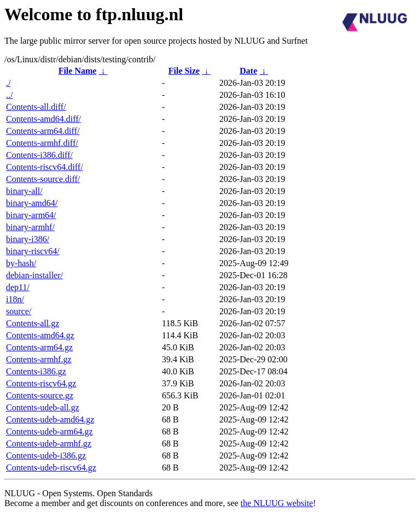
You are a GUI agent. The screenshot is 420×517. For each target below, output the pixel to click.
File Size (184, 71)
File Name (78, 71)
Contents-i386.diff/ (39, 155)
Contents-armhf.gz (39, 359)
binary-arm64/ (31, 215)
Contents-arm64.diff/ (43, 131)
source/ (19, 311)
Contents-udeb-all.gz (43, 407)
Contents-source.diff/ (43, 179)
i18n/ (15, 299)
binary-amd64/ (32, 203)
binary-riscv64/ (33, 251)
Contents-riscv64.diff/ (45, 167)
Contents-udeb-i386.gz (46, 456)
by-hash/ (21, 263)
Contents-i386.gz (36, 371)
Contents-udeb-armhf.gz (49, 443)
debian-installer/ (34, 275)
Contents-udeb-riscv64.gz (51, 468)
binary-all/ (24, 191)
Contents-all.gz (33, 323)
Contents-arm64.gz (39, 347)
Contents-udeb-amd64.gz (50, 419)
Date (248, 71)
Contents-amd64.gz (40, 335)
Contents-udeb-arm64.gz (49, 431)
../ (9, 95)
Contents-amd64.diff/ (43, 119)
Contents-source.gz (40, 395)
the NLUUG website (277, 503)
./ (8, 83)
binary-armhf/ (30, 227)
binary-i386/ (28, 239)
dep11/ (18, 287)
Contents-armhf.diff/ (42, 143)
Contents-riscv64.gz (41, 383)
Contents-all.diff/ (36, 107)
